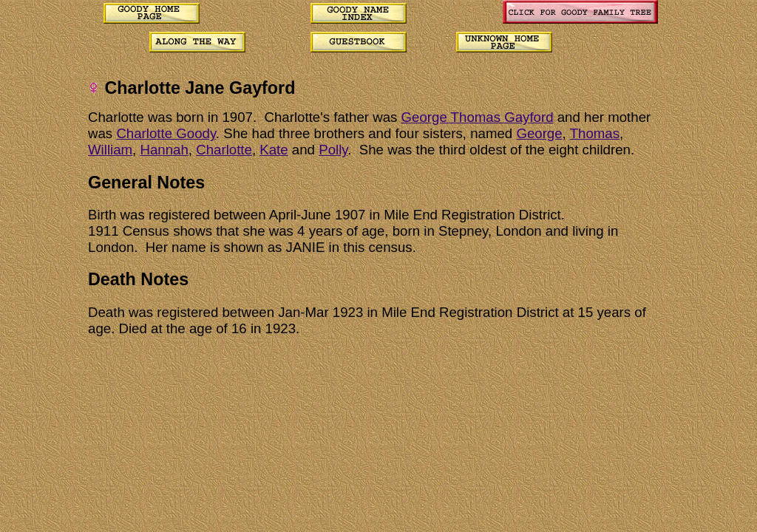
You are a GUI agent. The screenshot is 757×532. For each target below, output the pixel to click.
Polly (333, 150)
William (110, 150)
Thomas (595, 133)
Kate (274, 150)
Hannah (164, 150)
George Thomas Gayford (478, 117)
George (539, 133)
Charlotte (224, 150)
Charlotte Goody (166, 133)
